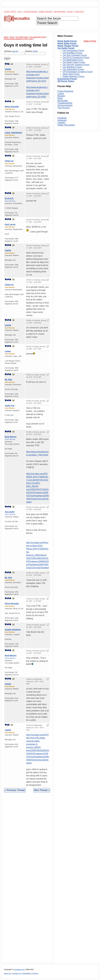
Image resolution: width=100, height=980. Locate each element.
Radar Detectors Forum (74, 76)
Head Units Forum (71, 74)
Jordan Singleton (13, 629)
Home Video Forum (67, 43)
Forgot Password (65, 126)
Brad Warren (11, 437)
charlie (8, 69)
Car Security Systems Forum (76, 65)
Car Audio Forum (66, 48)
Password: (35, 53)
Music (70, 12)
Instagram (62, 155)
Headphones (60, 12)
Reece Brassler (12, 106)
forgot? (35, 51)
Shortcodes (63, 136)
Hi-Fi (20, 12)
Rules (60, 133)
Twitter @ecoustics (66, 160)
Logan (8, 351)
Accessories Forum (67, 79)
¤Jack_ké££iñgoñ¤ (13, 133)
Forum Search (47, 23)
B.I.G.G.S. (9, 198)
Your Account (64, 143)
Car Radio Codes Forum (74, 62)
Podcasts (79, 12)
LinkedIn (61, 158)
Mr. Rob (8, 379)
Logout (61, 129)
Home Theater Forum (68, 46)
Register (61, 131)
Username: (14, 53)
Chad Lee (9, 161)
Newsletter (27, 973)
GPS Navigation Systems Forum (78, 72)
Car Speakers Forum (72, 67)
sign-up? (15, 51)
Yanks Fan (10, 405)
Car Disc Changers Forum (75, 55)
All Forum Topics (66, 81)
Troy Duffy (10, 512)
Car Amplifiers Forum (72, 53)
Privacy (35, 973)
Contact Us (17, 973)
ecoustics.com (19, 969)
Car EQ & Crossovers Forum (76, 58)
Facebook (62, 153)
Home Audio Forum (67, 41)
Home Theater (46, 12)
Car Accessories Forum (73, 50)
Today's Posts (90, 41)
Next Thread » (42, 790)
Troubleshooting (65, 138)
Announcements (65, 140)
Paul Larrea (10, 224)
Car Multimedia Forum (73, 60)
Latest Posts (10, 12)
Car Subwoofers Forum (73, 69)
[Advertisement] (27, 880)
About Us (7, 973)
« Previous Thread (15, 790)
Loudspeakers (30, 12)
